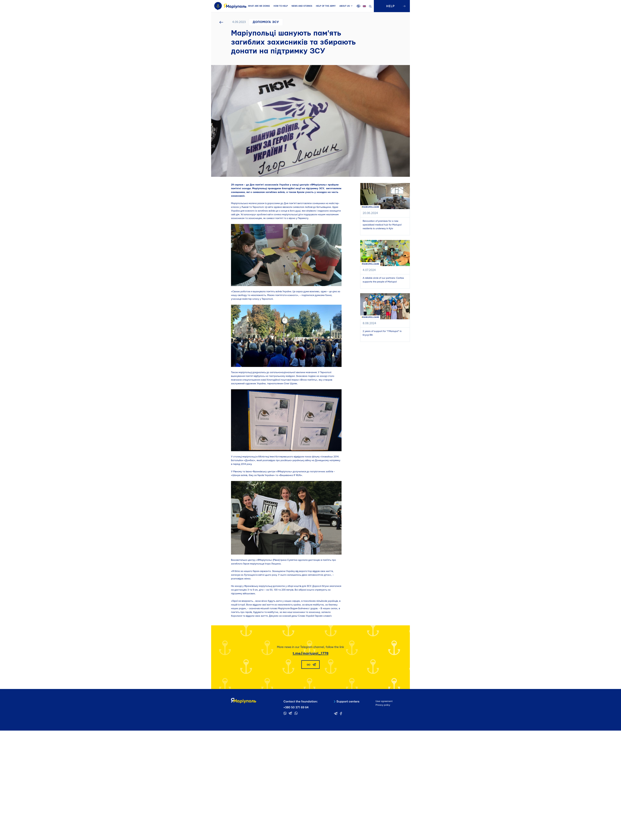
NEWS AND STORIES (302, 6)
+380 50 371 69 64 (296, 708)
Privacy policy (383, 705)
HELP (391, 6)
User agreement (384, 701)
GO (309, 665)
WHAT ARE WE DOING (259, 6)
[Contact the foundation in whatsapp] (296, 713)
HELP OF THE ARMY (326, 6)
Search (370, 6)
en (364, 6)
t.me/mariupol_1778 (311, 653)
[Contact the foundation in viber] (285, 713)
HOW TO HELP (281, 6)
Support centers (348, 702)
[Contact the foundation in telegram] (290, 713)
